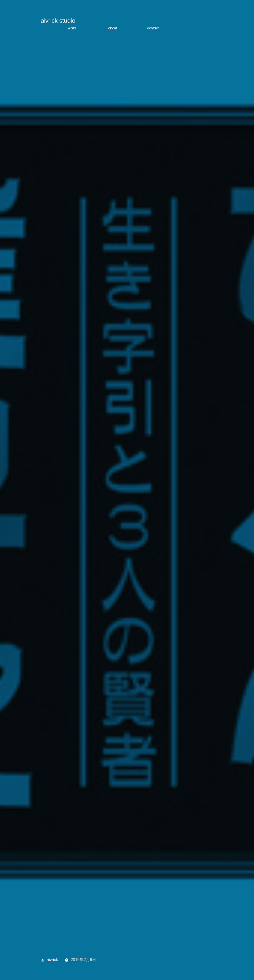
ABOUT (113, 30)
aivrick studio (58, 22)
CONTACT (153, 30)
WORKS (72, 30)
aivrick (52, 961)
